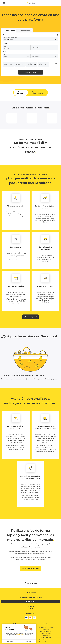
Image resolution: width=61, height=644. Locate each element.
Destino (7, 54)
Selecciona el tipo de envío (13, 39)
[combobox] (17, 49)
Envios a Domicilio (46, 638)
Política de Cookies (20, 635)
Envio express (46, 640)
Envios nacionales (46, 642)
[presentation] (44, 49)
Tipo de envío (30, 37)
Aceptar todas (28, 641)
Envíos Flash (46, 633)
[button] (30, 41)
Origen (7, 45)
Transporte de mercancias (46, 631)
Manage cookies (11, 641)
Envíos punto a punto (46, 636)
